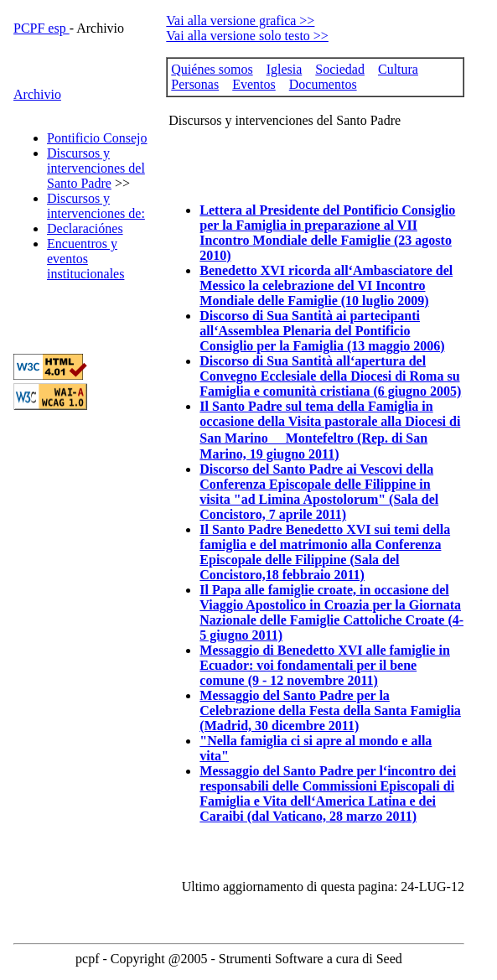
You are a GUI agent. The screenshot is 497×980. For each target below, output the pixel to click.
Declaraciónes (85, 228)
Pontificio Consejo (97, 138)
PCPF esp (41, 28)
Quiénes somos (212, 69)
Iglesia (285, 69)
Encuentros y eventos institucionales (85, 259)
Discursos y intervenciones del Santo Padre (96, 168)
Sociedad (340, 69)
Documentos (323, 84)
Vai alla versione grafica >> (240, 21)
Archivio (37, 94)
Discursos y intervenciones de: (96, 206)
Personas (195, 84)
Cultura (398, 69)
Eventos (254, 84)
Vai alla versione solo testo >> (247, 36)
